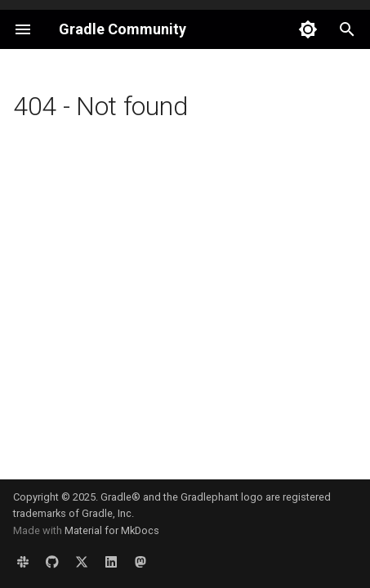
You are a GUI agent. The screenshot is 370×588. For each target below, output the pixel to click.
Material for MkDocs (112, 530)
